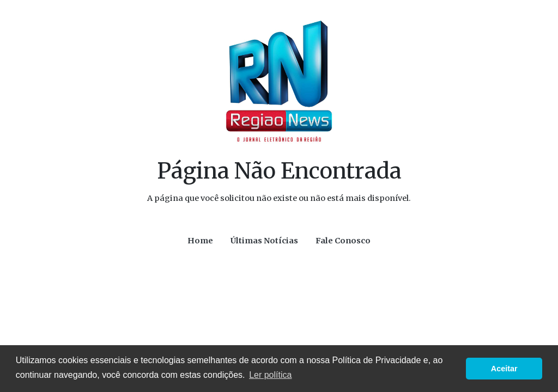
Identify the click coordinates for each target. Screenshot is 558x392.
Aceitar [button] (504, 369)
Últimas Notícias (264, 241)
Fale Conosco (343, 241)
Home (200, 241)
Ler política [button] (270, 375)
